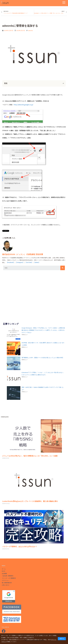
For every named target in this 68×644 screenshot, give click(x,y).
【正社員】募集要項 (7, 576)
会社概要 (4, 573)
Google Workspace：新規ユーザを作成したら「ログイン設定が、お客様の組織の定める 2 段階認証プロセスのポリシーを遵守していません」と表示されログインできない (43, 330)
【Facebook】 (10, 262)
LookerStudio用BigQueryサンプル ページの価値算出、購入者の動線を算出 (30, 501)
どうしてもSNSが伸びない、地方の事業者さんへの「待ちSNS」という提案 (30, 456)
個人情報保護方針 (7, 583)
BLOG (3, 571)
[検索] (63, 268)
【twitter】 (37, 262)
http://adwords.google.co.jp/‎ (24, 105)
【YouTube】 (29, 262)
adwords (30, 31)
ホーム (4, 569)
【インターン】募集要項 (9, 578)
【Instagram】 (20, 262)
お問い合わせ (6, 585)
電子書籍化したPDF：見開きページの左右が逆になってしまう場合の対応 (42, 358)
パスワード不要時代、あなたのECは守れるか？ (20, 547)
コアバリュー (6, 580)
